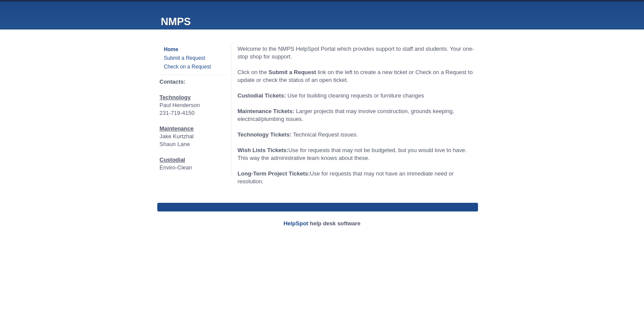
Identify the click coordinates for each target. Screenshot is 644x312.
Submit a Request (184, 58)
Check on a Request (187, 67)
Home (171, 49)
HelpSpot (296, 223)
